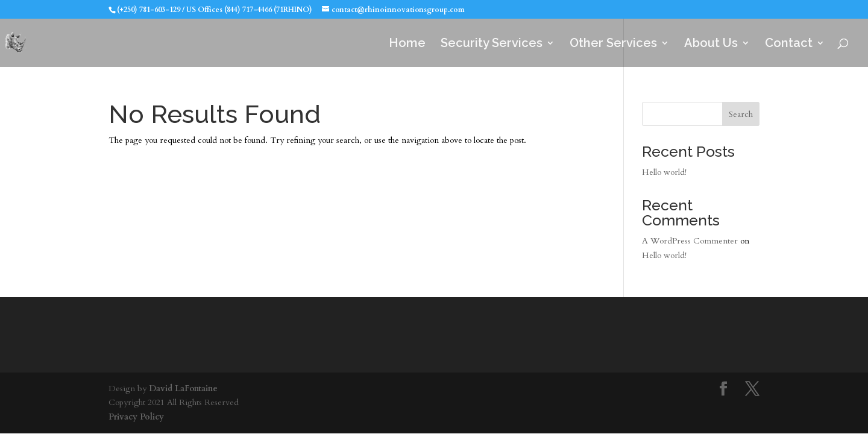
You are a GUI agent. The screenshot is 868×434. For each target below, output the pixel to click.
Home (407, 44)
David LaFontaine (183, 388)
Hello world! (664, 172)
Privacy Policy (136, 417)
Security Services (492, 44)
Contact (789, 44)
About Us (711, 44)
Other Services (613, 44)
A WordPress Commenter (690, 241)
